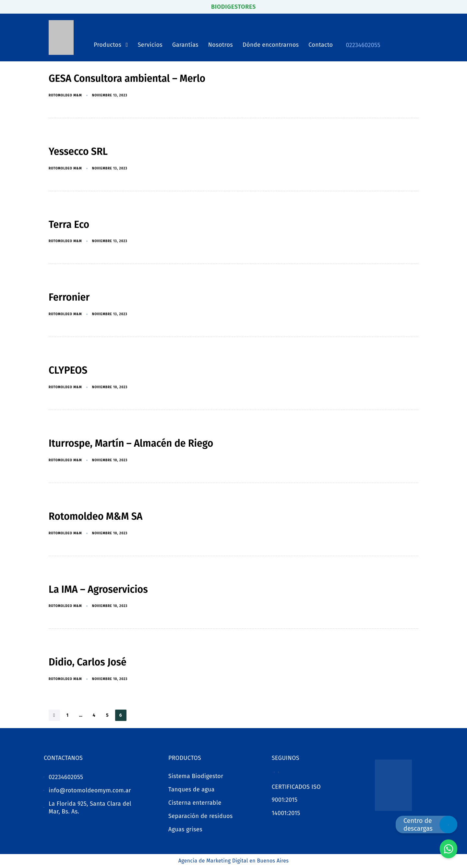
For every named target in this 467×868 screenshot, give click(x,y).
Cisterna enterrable (195, 803)
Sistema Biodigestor (196, 776)
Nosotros (221, 45)
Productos (111, 45)
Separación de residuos (201, 816)
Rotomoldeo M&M (65, 95)
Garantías (185, 45)
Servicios (150, 45)
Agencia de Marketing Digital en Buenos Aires (233, 861)
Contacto (321, 45)
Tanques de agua (192, 789)
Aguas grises (185, 829)
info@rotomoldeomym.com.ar (90, 790)
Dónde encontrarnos (271, 45)
